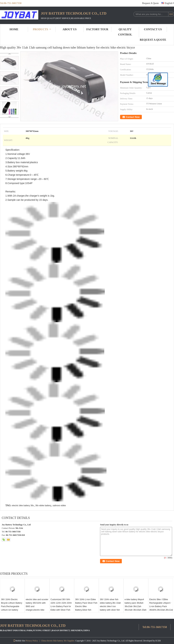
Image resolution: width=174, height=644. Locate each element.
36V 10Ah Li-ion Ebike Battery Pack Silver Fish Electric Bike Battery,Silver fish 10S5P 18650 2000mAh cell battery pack (86, 608)
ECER (158, 641)
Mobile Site (19, 641)
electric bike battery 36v (23, 506)
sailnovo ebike (59, 506)
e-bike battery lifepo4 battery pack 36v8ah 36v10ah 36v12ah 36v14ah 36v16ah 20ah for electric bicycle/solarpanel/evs (135, 608)
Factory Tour (97, 29)
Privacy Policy (32, 641)
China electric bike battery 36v (54, 641)
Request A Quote (150, 3)
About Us (70, 29)
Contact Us (153, 29)
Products (42, 29)
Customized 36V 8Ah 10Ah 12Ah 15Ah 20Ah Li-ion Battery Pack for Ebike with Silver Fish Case (61, 606)
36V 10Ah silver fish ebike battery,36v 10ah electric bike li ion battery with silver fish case (110, 606)
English (169, 3)
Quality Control (125, 32)
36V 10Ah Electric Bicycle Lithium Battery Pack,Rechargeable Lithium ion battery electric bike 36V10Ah (12, 606)
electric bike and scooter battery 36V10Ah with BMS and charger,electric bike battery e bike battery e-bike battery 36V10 (37, 608)
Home (14, 29)
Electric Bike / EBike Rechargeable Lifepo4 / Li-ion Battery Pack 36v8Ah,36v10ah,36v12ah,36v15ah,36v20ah (161, 605)
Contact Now (133, 117)
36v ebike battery (43, 506)
